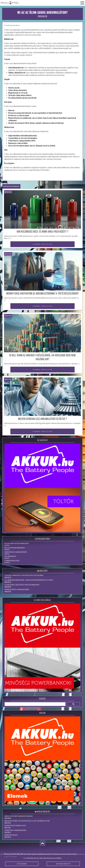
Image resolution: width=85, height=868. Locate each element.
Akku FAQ (20, 854)
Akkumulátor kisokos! (11, 835)
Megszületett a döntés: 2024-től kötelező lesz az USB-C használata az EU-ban (27, 821)
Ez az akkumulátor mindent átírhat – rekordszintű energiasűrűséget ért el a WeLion (29, 580)
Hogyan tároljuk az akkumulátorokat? (16, 552)
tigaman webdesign (38, 854)
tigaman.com (58, 854)
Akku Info (43, 571)
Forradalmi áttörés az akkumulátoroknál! (17, 589)
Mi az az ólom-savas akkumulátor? (15, 548)
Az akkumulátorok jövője (12, 561)
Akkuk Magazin (43, 811)
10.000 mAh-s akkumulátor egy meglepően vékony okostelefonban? (24, 575)
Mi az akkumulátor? (10, 556)
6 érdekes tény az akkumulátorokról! (15, 830)
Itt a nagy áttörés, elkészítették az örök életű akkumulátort (22, 585)
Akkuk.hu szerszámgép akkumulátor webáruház (19, 816)
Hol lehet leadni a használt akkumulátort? (17, 543)
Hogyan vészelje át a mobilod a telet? (15, 826)
